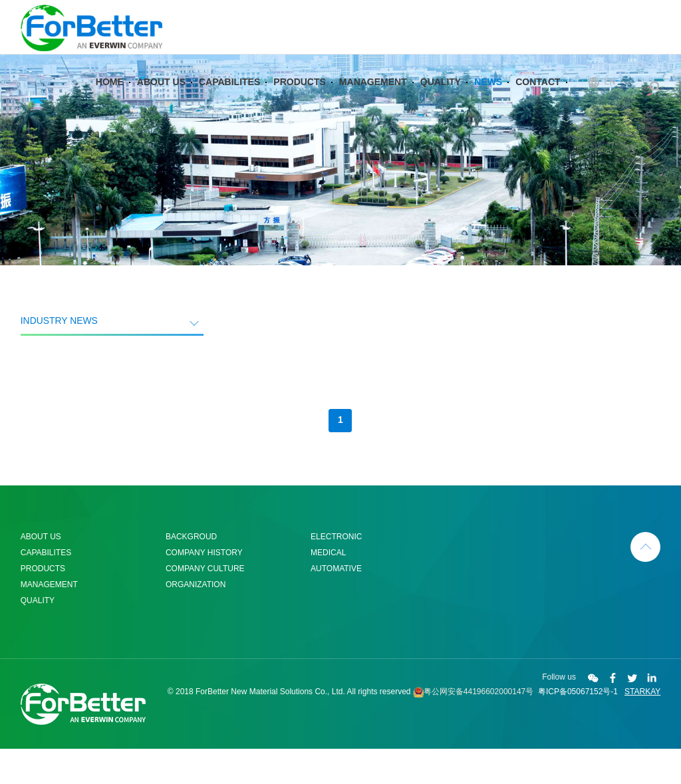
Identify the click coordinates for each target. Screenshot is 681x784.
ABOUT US (161, 96)
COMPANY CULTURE (205, 604)
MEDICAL (328, 588)
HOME (110, 96)
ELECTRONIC (336, 572)
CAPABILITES (229, 96)
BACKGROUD (191, 572)
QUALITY (441, 96)
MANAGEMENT (373, 96)
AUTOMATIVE (336, 604)
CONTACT (538, 96)
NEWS (488, 96)
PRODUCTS (300, 96)
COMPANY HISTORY (204, 588)
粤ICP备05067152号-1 (578, 727)
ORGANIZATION (196, 620)
